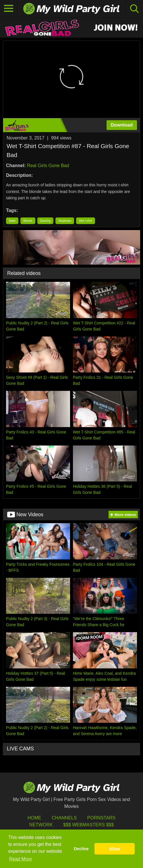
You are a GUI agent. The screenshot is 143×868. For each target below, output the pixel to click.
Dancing (46, 221)
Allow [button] (115, 849)
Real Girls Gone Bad (48, 166)
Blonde (28, 221)
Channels (64, 818)
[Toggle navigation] (9, 9)
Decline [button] (81, 849)
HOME (34, 818)
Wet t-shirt (85, 221)
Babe (12, 221)
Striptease (65, 221)
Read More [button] (21, 859)
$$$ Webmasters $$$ (88, 825)
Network (41, 825)
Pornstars (101, 818)
